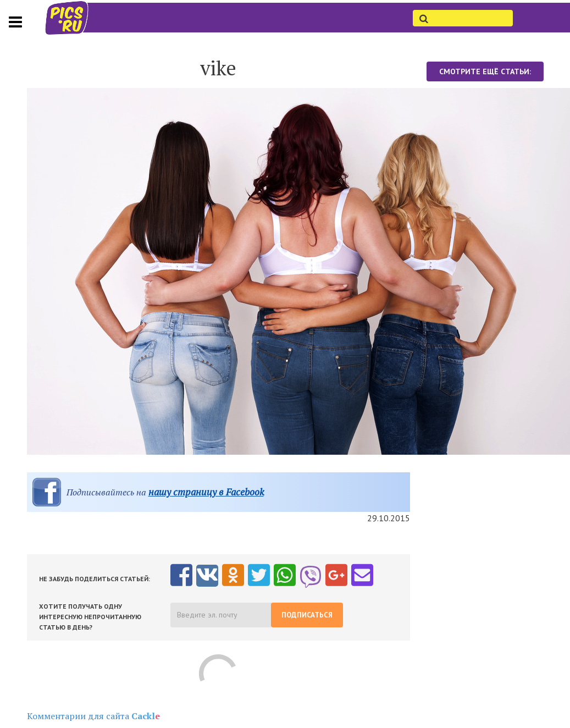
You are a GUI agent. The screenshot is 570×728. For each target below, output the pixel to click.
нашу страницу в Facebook (206, 492)
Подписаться (307, 615)
